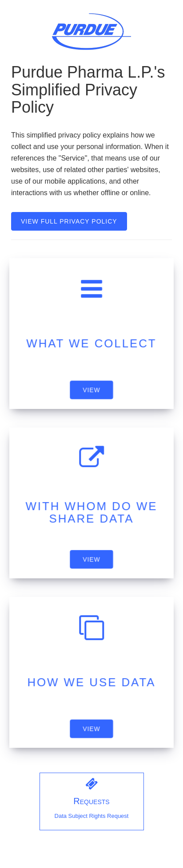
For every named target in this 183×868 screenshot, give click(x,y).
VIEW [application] (91, 390)
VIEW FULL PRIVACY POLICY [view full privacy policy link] (69, 221)
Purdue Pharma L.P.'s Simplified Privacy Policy (88, 90)
